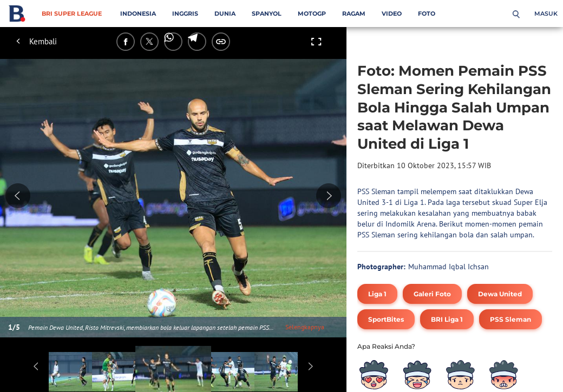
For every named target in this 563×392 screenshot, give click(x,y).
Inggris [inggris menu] (185, 14)
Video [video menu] (392, 14)
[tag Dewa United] (500, 294)
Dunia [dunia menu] (225, 14)
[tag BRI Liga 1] (447, 319)
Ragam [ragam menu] (354, 14)
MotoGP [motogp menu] (312, 14)
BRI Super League (72, 14)
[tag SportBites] (386, 319)
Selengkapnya (305, 327)
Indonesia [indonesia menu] (138, 14)
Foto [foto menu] (427, 14)
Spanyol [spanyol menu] (267, 14)
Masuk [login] (546, 14)
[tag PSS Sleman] (510, 319)
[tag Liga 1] (377, 294)
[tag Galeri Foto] (432, 294)
